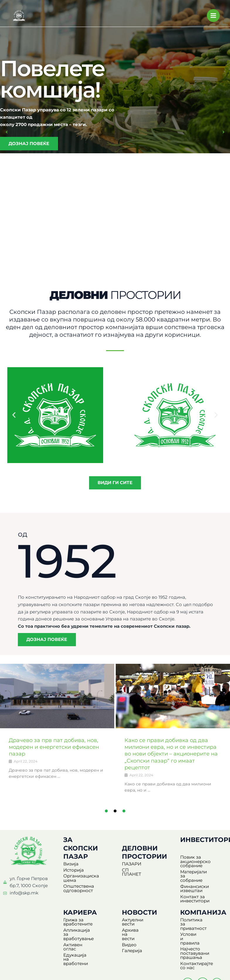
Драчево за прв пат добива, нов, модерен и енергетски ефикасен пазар (57, 750)
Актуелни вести (139, 918)
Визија (71, 866)
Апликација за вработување (80, 930)
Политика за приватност (194, 920)
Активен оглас (80, 938)
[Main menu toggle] (213, 16)
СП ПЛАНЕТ (136, 872)
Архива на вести (140, 924)
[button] (10, 132)
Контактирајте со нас (200, 951)
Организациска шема (81, 881)
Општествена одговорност (79, 891)
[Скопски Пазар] (19, 16)
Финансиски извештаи (195, 887)
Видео (129, 930)
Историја (74, 872)
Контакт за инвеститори (195, 897)
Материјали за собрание (197, 876)
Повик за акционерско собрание (195, 864)
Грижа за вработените (78, 920)
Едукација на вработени (78, 947)
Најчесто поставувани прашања (195, 939)
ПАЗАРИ (132, 866)
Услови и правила (201, 928)
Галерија (132, 936)
